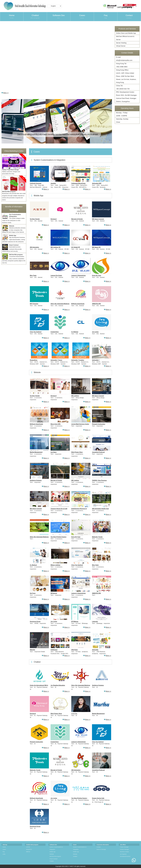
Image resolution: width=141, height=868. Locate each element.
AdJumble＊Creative (78, 360)
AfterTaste (74, 650)
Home (12, 17)
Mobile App (52, 852)
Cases (82, 17)
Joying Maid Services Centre (80, 424)
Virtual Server (121, 46)
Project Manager (124, 847)
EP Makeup (75, 621)
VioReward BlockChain (78, 183)
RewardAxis (34, 360)
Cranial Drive (55, 332)
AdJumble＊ (96, 360)
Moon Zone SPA (56, 424)
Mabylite (32, 650)
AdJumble (95, 650)
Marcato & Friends (77, 219)
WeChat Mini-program (55, 856)
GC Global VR (76, 247)
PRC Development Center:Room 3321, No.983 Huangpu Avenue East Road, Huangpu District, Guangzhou (126, 97)
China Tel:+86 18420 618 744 (123, 87)
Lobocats (95, 621)
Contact (129, 17)
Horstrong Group (35, 621)
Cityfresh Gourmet (36, 183)
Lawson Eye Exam (56, 275)
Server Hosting (121, 43)
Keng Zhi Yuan (97, 275)
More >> (6, 93)
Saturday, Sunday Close (122, 121)
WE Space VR (96, 247)
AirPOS (28, 847)
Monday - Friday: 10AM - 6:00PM (122, 114)
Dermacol (54, 219)
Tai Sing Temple (35, 219)
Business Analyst (124, 852)
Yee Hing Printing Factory (58, 537)
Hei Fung (33, 593)
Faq (106, 17)
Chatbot (35, 17)
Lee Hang (54, 452)
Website (52, 854)
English (54, 6)
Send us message (101, 849)
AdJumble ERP (97, 183)
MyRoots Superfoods (78, 304)
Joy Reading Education (58, 685)
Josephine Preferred (98, 452)
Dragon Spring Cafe (98, 798)
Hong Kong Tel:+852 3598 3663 (122, 65)
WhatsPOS (29, 849)
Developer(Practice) (125, 856)
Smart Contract (54, 859)
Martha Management (36, 452)
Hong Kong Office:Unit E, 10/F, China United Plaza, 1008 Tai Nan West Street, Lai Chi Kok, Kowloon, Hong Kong (126, 76)
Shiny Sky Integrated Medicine (60, 304)
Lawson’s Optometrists (78, 275)
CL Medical (75, 332)
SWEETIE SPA (96, 304)
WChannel (54, 593)
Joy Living (95, 332)
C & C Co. (74, 714)
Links (4, 854)
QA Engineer (123, 854)
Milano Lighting (55, 565)
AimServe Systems (36, 480)
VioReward (54, 650)
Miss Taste (33, 275)
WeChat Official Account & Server (125, 38)
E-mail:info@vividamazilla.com (124, 59)
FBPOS (28, 852)
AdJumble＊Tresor (56, 360)
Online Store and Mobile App (126, 33)
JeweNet (53, 183)
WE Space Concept (98, 219)
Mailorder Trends (97, 537)
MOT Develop (34, 304)
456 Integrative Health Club (100, 509)
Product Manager (124, 849)
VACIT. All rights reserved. (78, 866)
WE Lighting (75, 396)
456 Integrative (34, 247)
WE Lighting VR (55, 247)
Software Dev (59, 17)
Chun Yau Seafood (36, 332)
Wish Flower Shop (77, 452)
